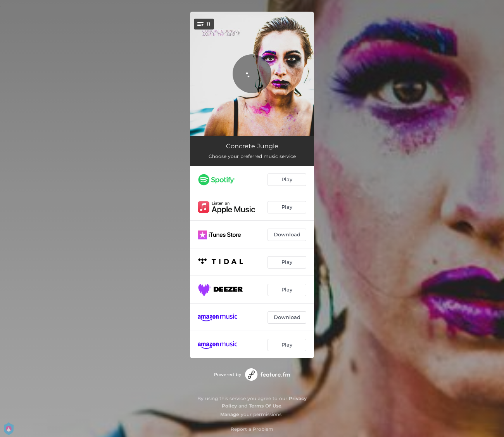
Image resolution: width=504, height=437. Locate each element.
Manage (230, 414)
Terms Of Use (265, 406)
